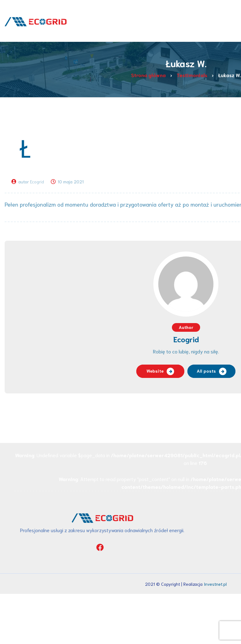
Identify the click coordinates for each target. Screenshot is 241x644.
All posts (206, 371)
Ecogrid (37, 182)
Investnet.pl (215, 584)
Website (155, 371)
